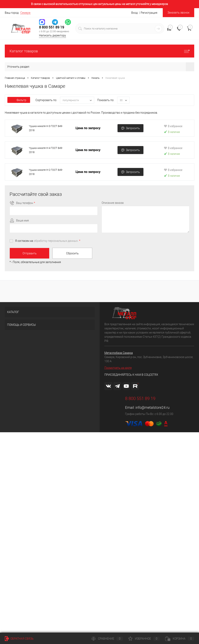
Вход (134, 13)
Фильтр (19, 100)
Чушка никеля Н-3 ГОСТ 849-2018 (46, 128)
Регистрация (149, 13)
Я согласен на (48, 241)
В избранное (173, 126)
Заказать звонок (178, 13)
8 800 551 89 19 (52, 27)
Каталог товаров (99, 51)
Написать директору (52, 35)
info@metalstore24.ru (152, 407)
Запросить (130, 128)
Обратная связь (19, 639)
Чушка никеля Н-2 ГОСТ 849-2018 (46, 172)
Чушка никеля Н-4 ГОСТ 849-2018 (46, 150)
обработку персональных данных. (56, 241)
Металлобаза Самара (119, 353)
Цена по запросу (88, 128)
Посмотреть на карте (118, 368)
